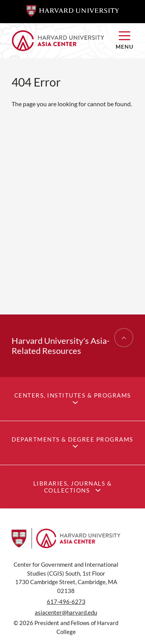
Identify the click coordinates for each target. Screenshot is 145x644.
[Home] (58, 41)
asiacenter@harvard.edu (66, 612)
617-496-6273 (66, 602)
